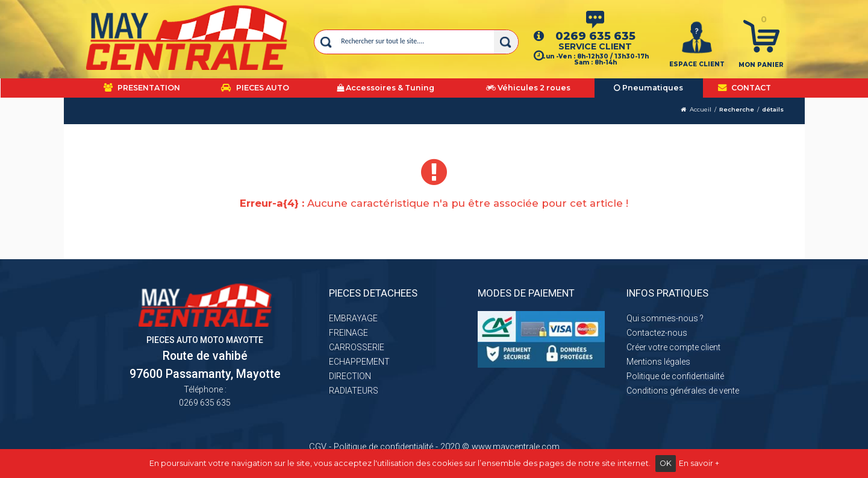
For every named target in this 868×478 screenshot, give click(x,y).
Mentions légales (658, 362)
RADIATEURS (354, 391)
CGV (318, 447)
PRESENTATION (142, 88)
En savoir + (699, 463)
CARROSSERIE (357, 347)
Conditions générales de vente (683, 391)
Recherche (737, 109)
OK (666, 463)
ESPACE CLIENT (697, 64)
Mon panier (761, 65)
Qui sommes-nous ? (665, 318)
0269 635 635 (595, 36)
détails (773, 109)
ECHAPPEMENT (359, 362)
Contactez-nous (657, 333)
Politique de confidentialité (675, 376)
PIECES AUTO (255, 88)
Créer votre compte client (673, 347)
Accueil (701, 109)
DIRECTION (350, 376)
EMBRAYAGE (353, 318)
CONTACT (745, 88)
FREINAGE (348, 333)
